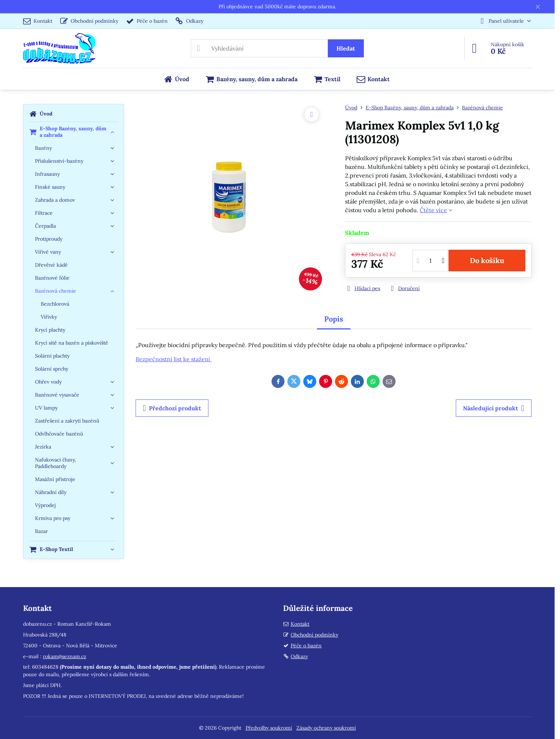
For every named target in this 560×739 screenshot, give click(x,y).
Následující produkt (494, 408)
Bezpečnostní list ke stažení (174, 359)
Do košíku (487, 260)
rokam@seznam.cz (65, 656)
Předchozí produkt (172, 408)
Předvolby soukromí (269, 728)
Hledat (346, 48)
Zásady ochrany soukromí (326, 728)
